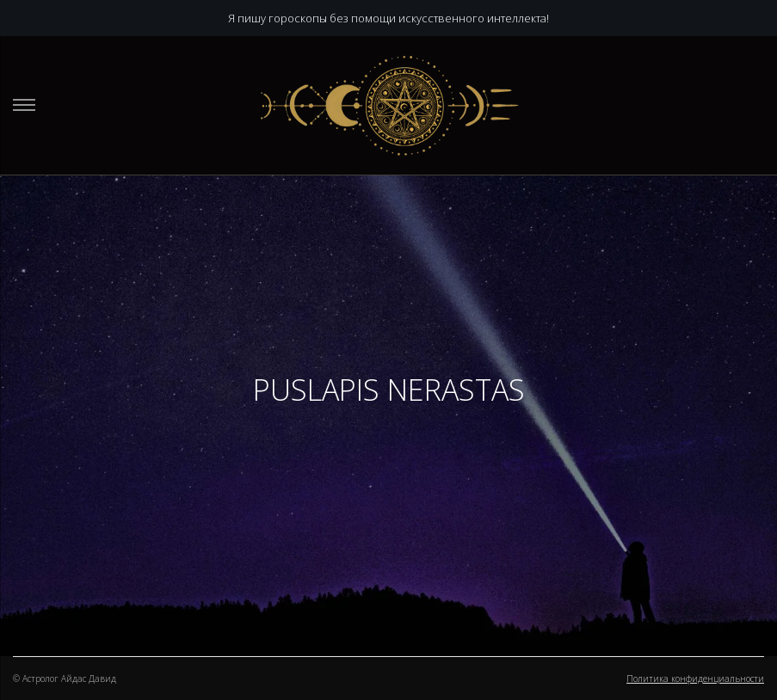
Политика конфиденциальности (695, 679)
